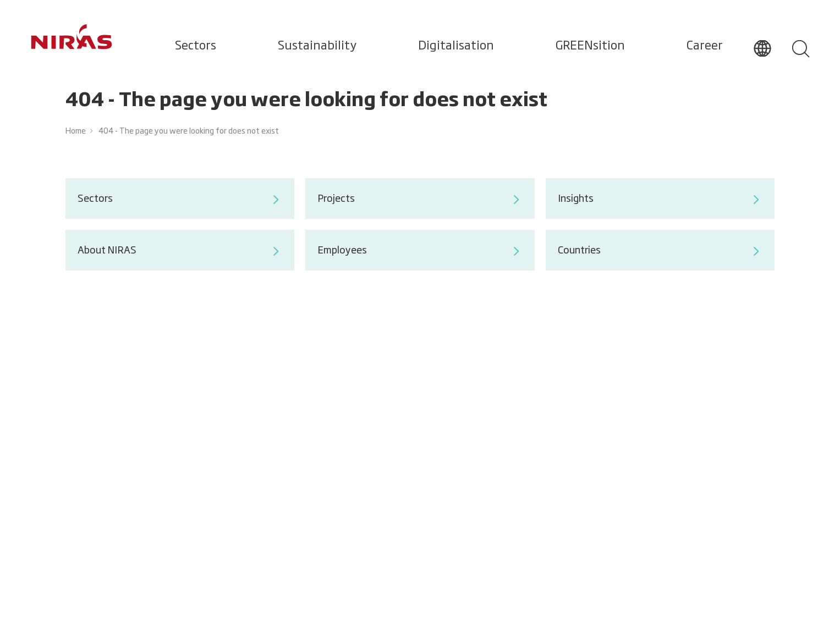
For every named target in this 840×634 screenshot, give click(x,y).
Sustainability (317, 46)
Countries (660, 251)
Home (76, 131)
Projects (420, 200)
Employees (420, 251)
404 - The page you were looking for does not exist (189, 131)
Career (705, 46)
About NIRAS (180, 251)
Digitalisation (456, 46)
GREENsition (590, 46)
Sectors (196, 46)
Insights (660, 200)
